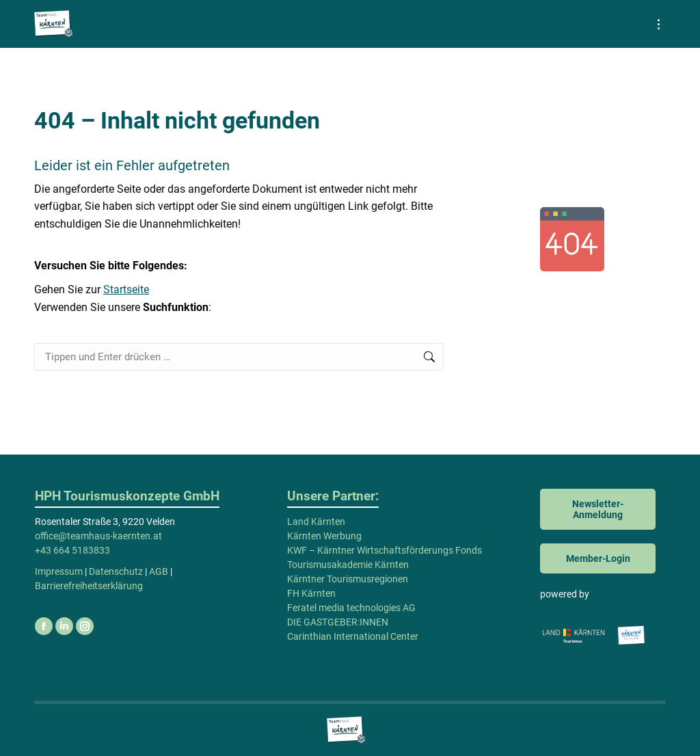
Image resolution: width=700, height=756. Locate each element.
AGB (159, 571)
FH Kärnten (311, 593)
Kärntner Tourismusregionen (348, 579)
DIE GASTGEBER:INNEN (338, 622)
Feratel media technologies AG (351, 608)
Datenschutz (116, 571)
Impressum (59, 571)
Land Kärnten (316, 522)
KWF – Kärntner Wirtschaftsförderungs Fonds (385, 550)
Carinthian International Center (353, 636)
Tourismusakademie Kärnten (348, 565)
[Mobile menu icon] (659, 24)
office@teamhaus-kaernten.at (98, 536)
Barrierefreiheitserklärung (89, 586)
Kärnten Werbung (324, 536)
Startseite (126, 289)
